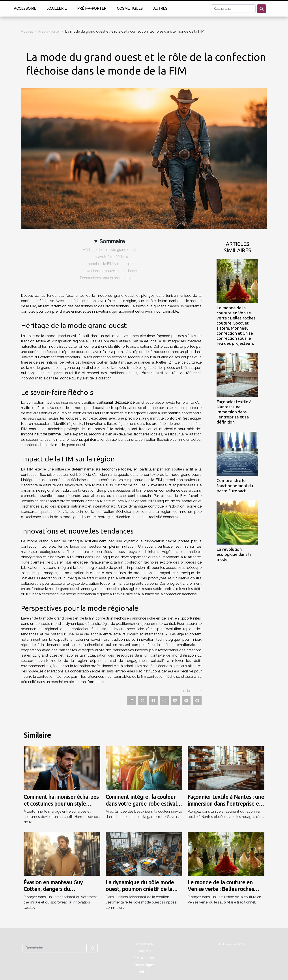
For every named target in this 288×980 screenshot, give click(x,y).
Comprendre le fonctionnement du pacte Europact (235, 485)
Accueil (27, 31)
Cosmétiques (130, 8)
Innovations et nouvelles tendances (110, 271)
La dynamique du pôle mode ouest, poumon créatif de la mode (140, 889)
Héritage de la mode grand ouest (110, 250)
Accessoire (25, 8)
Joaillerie (57, 8)
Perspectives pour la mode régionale (110, 278)
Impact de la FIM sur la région (110, 264)
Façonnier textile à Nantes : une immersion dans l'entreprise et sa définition (234, 412)
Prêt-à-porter (92, 8)
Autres (160, 8)
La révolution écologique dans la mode (234, 554)
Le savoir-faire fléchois (110, 257)
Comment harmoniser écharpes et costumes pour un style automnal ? (61, 804)
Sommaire (112, 241)
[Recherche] (233, 9)
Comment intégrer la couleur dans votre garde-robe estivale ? (143, 804)
